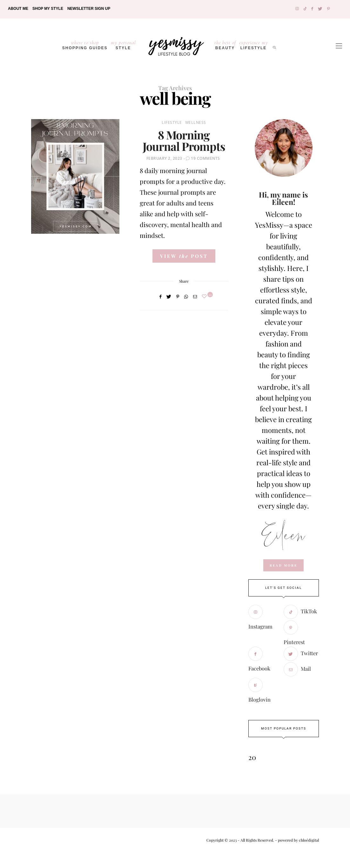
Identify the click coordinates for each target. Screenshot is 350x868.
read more (283, 565)
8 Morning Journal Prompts (184, 140)
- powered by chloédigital (296, 840)
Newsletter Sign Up (89, 9)
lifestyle (254, 45)
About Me (18, 9)
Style (123, 45)
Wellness (196, 122)
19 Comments (205, 158)
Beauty (225, 45)
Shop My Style (48, 9)
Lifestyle (172, 122)
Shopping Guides (85, 45)
